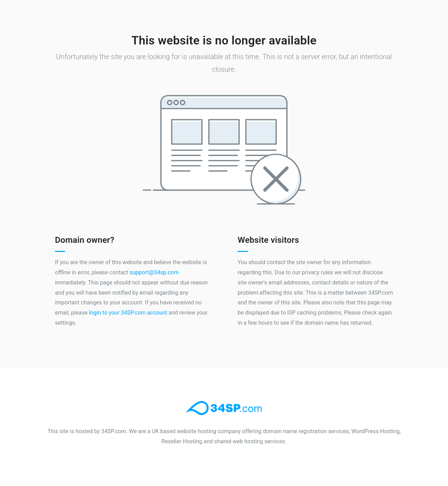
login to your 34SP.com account (128, 313)
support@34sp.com (154, 272)
